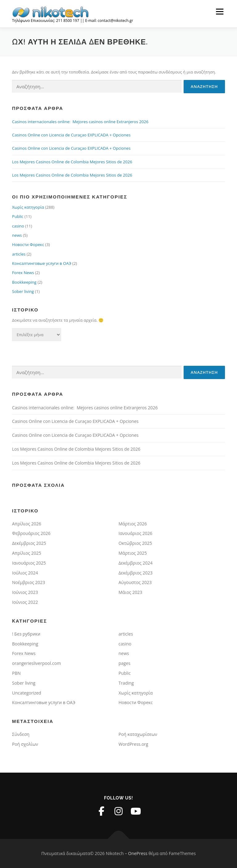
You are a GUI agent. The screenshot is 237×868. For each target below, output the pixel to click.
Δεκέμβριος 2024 (135, 563)
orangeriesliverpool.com (36, 663)
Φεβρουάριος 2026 (31, 533)
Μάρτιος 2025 (133, 553)
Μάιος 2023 (130, 592)
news (17, 235)
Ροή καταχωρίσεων (138, 734)
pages (124, 663)
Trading (126, 683)
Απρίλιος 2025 (27, 553)
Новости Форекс (28, 244)
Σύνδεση (21, 734)
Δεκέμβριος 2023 (135, 573)
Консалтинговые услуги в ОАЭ (42, 263)
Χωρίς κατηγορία (28, 207)
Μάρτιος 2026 (133, 524)
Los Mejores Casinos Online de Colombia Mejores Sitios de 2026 (72, 162)
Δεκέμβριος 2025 (29, 543)
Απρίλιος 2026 (27, 524)
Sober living (23, 291)
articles (19, 254)
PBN (16, 673)
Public (18, 216)
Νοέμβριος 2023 (29, 582)
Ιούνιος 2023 (25, 592)
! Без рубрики (26, 634)
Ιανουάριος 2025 (29, 563)
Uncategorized (27, 693)
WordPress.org (133, 744)
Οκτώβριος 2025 (135, 543)
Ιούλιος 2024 (25, 573)
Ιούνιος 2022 (25, 602)
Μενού (220, 11)
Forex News (23, 273)
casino (18, 226)
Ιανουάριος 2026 (135, 533)
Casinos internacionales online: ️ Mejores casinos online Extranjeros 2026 (80, 122)
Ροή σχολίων (25, 744)
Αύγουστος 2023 (135, 582)
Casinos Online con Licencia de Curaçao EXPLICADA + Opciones (71, 135)
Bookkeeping (24, 282)
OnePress (138, 853)
